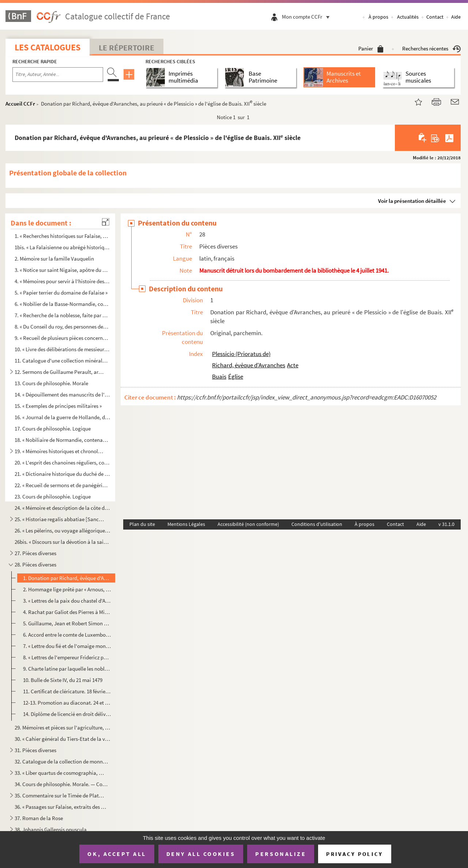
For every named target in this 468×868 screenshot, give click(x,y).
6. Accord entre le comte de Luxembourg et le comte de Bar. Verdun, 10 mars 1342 (67, 635)
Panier (371, 48)
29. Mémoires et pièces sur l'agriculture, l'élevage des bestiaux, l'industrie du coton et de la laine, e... (63, 727)
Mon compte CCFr (307, 17)
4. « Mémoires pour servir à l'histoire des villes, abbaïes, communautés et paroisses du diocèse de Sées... (63, 281)
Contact (435, 17)
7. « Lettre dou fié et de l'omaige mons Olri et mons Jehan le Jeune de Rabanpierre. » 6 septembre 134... (67, 646)
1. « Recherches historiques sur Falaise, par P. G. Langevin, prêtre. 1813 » (63, 236)
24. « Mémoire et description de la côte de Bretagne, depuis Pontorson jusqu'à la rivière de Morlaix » (63, 508)
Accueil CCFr (20, 104)
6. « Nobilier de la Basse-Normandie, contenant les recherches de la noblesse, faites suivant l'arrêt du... (63, 304)
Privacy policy (354, 854)
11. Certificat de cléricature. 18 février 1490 (67, 691)
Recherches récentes (431, 48)
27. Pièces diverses (35, 553)
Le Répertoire (127, 48)
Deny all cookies (201, 854)
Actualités (408, 17)
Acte (293, 365)
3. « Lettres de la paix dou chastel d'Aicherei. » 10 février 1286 (67, 601)
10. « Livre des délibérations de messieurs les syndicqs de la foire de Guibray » (63, 349)
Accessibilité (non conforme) (248, 524)
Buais (219, 376)
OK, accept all (117, 854)
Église (236, 376)
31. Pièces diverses (35, 750)
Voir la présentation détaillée (412, 201)
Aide (456, 17)
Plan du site (142, 524)
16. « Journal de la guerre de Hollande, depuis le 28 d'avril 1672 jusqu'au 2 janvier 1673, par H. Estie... (63, 417)
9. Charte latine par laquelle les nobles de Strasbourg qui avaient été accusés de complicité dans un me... (67, 669)
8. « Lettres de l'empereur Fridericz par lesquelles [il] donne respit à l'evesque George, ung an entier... (67, 657)
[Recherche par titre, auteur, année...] (58, 75)
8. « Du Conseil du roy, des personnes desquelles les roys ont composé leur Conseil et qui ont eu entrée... (63, 327)
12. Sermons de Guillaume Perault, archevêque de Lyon (60, 372)
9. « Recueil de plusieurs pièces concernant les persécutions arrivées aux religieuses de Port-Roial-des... (63, 338)
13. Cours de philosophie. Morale (51, 383)
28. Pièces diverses (35, 564)
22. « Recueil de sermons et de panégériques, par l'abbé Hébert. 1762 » (63, 485)
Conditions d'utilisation (317, 524)
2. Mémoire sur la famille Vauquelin (54, 259)
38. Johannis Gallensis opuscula (51, 829)
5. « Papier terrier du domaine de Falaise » (61, 293)
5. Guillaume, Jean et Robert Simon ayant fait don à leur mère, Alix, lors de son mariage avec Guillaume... (67, 623)
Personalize (281, 854)
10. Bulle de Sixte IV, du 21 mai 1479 (63, 680)
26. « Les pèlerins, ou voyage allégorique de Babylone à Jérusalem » (63, 530)
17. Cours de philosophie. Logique (53, 429)
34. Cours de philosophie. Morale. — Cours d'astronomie (63, 784)
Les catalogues (48, 47)
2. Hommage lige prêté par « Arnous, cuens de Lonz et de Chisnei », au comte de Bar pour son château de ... (67, 589)
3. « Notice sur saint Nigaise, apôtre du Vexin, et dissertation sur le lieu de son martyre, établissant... (63, 270)
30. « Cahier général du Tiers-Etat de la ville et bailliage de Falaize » (63, 739)
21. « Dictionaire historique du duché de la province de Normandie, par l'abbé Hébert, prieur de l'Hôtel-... (63, 474)
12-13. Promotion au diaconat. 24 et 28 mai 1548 (67, 703)
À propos (378, 17)
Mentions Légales (186, 524)
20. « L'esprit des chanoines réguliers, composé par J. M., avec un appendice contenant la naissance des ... (63, 463)
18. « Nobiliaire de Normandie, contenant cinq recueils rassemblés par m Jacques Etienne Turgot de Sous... (63, 440)
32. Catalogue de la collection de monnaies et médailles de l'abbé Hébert (63, 761)
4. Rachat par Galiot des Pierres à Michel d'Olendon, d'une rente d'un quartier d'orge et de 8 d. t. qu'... (67, 612)
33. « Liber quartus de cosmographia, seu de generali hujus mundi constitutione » (60, 773)
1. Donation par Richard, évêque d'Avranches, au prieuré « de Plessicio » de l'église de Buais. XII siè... (67, 578)
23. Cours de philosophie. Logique (53, 496)
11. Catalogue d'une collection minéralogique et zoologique (63, 361)
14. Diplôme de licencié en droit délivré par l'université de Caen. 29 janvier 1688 (67, 714)
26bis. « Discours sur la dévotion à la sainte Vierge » (63, 542)
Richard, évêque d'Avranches (249, 365)
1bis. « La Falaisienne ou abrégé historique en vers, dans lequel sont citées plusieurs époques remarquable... (63, 247)
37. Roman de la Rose (39, 818)
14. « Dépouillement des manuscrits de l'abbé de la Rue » (63, 395)
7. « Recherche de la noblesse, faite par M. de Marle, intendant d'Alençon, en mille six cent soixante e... (63, 315)
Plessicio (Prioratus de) (241, 354)
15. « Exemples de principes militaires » (58, 406)
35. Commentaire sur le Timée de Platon (60, 795)
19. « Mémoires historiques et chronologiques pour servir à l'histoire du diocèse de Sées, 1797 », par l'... (60, 451)
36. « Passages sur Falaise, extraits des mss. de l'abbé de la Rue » (63, 807)
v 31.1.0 (446, 524)
